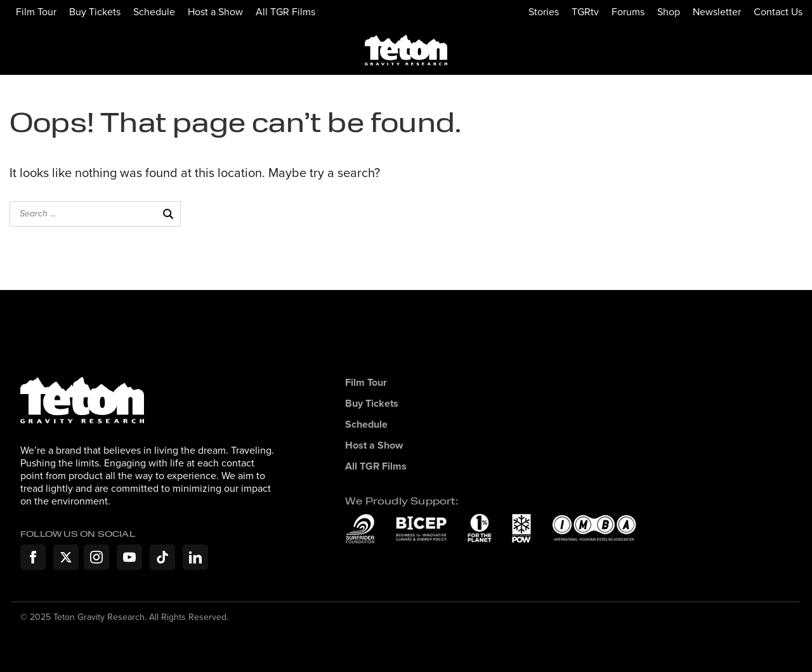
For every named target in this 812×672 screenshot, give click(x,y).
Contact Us (778, 11)
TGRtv (585, 11)
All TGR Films (285, 11)
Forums (628, 11)
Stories (544, 11)
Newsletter (717, 11)
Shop (669, 11)
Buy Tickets (95, 11)
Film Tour (36, 11)
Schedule (154, 11)
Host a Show (215, 11)
